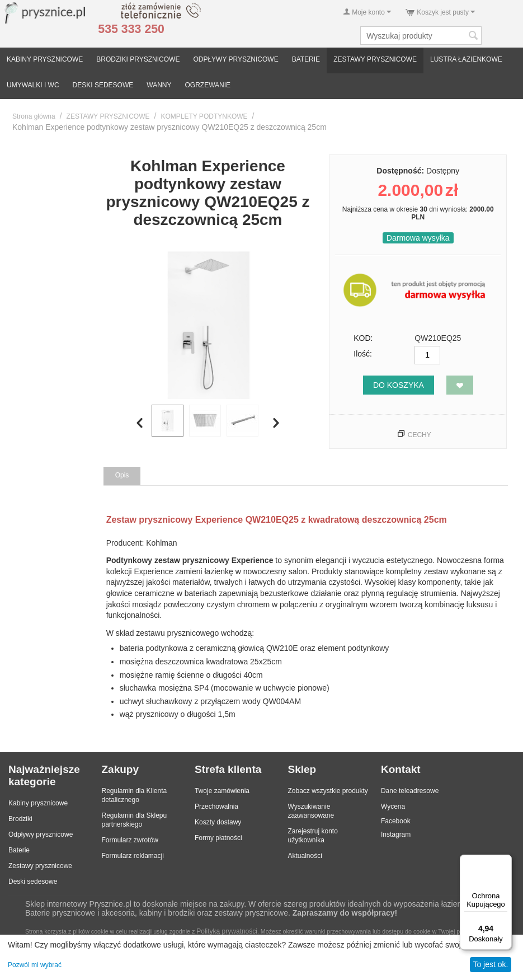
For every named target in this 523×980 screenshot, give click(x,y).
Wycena (393, 806)
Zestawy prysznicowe (40, 866)
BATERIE (306, 59)
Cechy (420, 435)
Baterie (19, 850)
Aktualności (305, 856)
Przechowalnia (216, 806)
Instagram (396, 834)
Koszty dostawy (218, 822)
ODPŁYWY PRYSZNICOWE (235, 59)
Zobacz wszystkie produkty (328, 791)
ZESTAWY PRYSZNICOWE (375, 59)
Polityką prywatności (227, 931)
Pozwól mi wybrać (35, 965)
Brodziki (20, 819)
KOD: (363, 338)
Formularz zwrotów (129, 840)
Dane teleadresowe (410, 791)
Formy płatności (218, 838)
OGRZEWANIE (208, 85)
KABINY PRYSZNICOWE (45, 59)
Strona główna (34, 116)
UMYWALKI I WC (33, 85)
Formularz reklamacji (132, 856)
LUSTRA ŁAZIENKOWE (466, 59)
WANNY (159, 85)
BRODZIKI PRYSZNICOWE (138, 59)
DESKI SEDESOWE (103, 85)
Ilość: (363, 354)
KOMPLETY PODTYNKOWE (204, 116)
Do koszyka (399, 385)
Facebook (396, 821)
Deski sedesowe (33, 881)
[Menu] (505, 861)
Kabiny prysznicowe (38, 803)
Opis (122, 475)
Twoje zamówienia (222, 791)
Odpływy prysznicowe (41, 834)
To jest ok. (490, 964)
